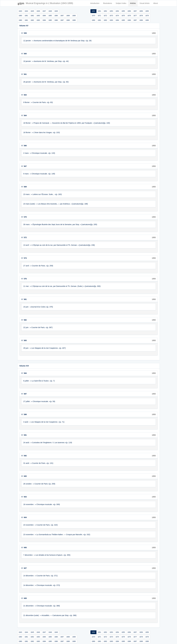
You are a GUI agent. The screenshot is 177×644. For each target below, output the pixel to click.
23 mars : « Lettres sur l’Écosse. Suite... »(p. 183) (43, 194)
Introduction (95, 3)
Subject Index (121, 3)
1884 (44, 20)
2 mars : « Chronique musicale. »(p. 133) (39, 153)
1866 (56, 16)
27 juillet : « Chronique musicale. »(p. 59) (39, 401)
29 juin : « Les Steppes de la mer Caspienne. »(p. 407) (45, 348)
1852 (105, 11)
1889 (74, 20)
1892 (105, 20)
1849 (56, 11)
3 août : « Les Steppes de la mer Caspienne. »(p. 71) (44, 422)
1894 (117, 20)
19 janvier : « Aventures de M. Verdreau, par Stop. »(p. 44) (46, 61)
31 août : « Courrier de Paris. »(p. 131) (38, 463)
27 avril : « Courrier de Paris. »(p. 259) (38, 266)
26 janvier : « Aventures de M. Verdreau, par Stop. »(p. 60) (46, 82)
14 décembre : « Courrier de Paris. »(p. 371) (41, 576)
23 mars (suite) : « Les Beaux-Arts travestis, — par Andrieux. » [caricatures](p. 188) (56, 204)
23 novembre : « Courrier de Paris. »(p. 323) (41, 525)
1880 (20, 20)
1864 (44, 16)
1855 (123, 11)
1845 (32, 11)
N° (24, 33)
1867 (62, 16)
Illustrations (107, 3)
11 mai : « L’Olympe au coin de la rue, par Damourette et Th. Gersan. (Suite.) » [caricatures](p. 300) (62, 286)
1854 (117, 11)
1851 (99, 11)
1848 (50, 11)
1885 (50, 20)
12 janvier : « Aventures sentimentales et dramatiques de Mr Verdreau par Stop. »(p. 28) (57, 41)
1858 (141, 11)
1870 (93, 16)
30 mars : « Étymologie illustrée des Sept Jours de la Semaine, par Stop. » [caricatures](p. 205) (60, 224)
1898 (141, 20)
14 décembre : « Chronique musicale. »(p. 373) (42, 585)
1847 (44, 11)
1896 (129, 20)
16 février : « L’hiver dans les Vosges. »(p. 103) (42, 132)
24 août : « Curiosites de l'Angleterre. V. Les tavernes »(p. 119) (48, 443)
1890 (93, 20)
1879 (147, 16)
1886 (56, 20)
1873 (111, 16)
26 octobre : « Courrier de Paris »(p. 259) (39, 484)
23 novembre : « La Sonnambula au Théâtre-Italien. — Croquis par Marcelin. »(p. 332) (57, 535)
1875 (123, 16)
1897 (135, 20)
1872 (105, 16)
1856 (129, 11)
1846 (38, 11)
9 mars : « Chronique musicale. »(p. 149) (39, 174)
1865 (50, 16)
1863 (38, 16)
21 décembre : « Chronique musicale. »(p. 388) (42, 606)
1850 (93, 11)
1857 (135, 11)
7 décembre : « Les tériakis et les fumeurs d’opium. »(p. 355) (47, 555)
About (156, 3)
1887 (62, 20)
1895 (123, 20)
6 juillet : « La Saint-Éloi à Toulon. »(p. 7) (39, 381)
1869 (74, 16)
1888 (68, 20)
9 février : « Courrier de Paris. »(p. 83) (38, 102)
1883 (38, 20)
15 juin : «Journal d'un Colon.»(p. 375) (38, 307)
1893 (111, 20)
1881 (26, 20)
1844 (26, 11)
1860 (20, 16)
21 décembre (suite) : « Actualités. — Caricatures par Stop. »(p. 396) (50, 615)
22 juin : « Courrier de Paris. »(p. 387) (38, 327)
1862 (32, 16)
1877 (135, 16)
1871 (99, 16)
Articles (133, 3)
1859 (147, 11)
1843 (20, 11)
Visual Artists (145, 3)
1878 (141, 16)
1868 (68, 16)
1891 (99, 20)
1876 (129, 16)
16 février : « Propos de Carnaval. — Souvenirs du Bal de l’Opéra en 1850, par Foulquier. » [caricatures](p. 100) (67, 123)
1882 (32, 20)
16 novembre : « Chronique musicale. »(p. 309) (42, 504)
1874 (117, 16)
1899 (147, 20)
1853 (111, 11)
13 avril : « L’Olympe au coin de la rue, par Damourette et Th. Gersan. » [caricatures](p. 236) (59, 245)
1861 (26, 16)
